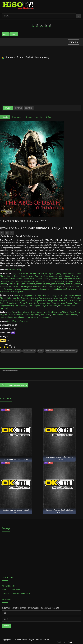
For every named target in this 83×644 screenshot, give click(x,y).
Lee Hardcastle (13, 276)
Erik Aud (33, 273)
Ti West (72, 298)
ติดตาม (6, 626)
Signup (14, 34)
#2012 (41, 351)
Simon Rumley (26, 303)
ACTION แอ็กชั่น (8, 586)
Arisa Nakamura (50, 276)
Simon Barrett (37, 312)
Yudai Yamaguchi (35, 300)
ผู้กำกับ (39, 117)
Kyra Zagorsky (55, 273)
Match (78, 286)
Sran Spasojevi (64, 306)
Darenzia (39, 276)
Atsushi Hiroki (68, 286)
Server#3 (29, 108)
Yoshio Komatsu (28, 284)
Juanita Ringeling (58, 289)
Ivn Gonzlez (43, 273)
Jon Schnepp (21, 306)
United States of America (18, 321)
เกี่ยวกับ (5, 117)
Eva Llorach (36, 281)
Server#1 (8, 108)
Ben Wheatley (39, 303)
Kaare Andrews (53, 303)
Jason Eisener (66, 303)
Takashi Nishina (16, 279)
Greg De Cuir (48, 281)
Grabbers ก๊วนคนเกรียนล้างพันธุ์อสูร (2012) (59, 511)
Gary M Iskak (72, 289)
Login (6, 34)
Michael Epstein (17, 291)
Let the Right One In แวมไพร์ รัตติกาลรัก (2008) (59, 458)
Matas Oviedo (65, 276)
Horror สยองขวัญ (14, 270)
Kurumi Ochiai (6, 286)
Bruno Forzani (13, 303)
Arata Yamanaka (23, 281)
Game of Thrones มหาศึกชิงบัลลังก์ (16, 594)
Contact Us (73, 642)
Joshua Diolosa (58, 284)
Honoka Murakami (73, 284)
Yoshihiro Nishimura (21, 298)
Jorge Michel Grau (49, 306)
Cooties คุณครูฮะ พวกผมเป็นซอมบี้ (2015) (16, 511)
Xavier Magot (14, 284)
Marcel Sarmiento (60, 298)
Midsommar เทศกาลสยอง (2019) (16, 459)
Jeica (13, 281)
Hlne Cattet (45, 315)
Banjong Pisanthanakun (41, 298)
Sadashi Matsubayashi (22, 286)
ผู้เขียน (48, 117)
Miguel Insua (69, 279)
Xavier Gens (19, 295)
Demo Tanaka (43, 279)
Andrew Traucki (67, 295)
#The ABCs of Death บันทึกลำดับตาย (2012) (61, 351)
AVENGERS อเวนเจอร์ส (11, 590)
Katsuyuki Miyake (40, 286)
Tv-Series (61, 642)
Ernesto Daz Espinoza (68, 300)
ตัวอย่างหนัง (17, 117)
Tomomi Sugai (55, 286)
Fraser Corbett (57, 279)
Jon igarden (45, 289)
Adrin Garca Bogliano (17, 300)
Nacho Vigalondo (50, 300)
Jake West (42, 295)
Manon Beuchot (43, 284)
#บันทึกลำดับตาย (29, 351)
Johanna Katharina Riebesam (27, 289)
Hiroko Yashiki (30, 279)
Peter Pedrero (68, 273)
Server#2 (18, 108)
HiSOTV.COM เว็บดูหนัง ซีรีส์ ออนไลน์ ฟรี (33, 640)
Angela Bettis (31, 295)
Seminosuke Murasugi (64, 281)
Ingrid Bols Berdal (21, 273)
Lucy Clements (27, 276)
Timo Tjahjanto (34, 306)
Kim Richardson (6, 289)
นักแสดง (29, 117)
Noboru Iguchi (53, 295)
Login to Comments (13, 385)
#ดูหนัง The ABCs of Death (11, 351)
